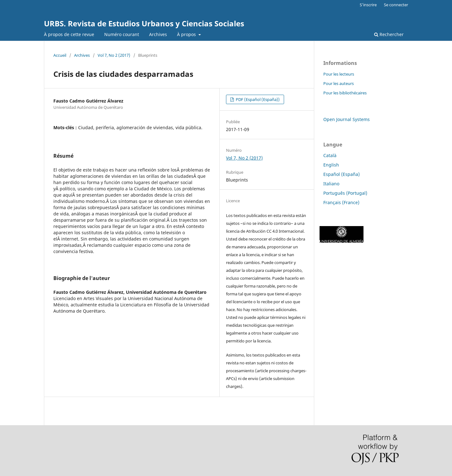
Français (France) (341, 202)
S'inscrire (368, 5)
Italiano (331, 184)
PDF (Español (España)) (257, 99)
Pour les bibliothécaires (345, 93)
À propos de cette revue (69, 34)
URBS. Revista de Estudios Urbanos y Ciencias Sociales (144, 23)
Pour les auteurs (339, 83)
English (331, 165)
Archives (158, 34)
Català (330, 155)
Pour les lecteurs (339, 74)
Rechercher (389, 34)
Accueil (60, 55)
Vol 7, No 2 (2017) (114, 55)
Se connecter (396, 5)
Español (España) (342, 174)
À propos (187, 34)
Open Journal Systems (347, 119)
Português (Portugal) (345, 193)
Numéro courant (122, 34)
